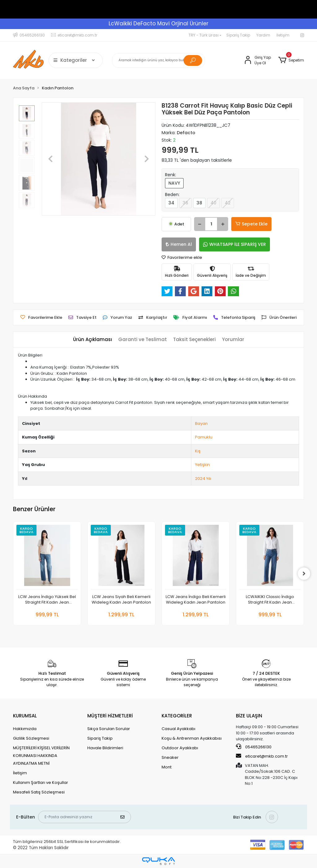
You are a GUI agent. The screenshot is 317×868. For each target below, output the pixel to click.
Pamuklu (204, 437)
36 (185, 203)
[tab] (93, 340)
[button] (291, 60)
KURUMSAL (25, 716)
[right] (304, 574)
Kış (198, 451)
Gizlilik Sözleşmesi (31, 738)
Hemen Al (179, 244)
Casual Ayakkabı (178, 729)
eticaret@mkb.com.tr (262, 756)
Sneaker (170, 757)
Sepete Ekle (251, 224)
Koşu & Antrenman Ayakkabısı (192, 738)
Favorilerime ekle (182, 257)
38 (199, 203)
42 (228, 203)
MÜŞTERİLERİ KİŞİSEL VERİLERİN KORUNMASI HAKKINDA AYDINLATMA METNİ (41, 756)
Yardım (263, 35)
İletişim (283, 35)
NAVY (174, 183)
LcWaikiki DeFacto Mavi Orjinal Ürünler (158, 24)
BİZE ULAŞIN (249, 716)
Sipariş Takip (238, 35)
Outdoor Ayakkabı (180, 748)
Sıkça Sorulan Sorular (109, 729)
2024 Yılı (203, 479)
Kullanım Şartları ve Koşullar (41, 782)
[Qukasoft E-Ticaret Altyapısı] (158, 861)
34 (171, 203)
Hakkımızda (25, 729)
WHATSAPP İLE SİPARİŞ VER (234, 244)
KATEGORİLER (177, 716)
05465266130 (254, 747)
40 (213, 203)
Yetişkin (202, 465)
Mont (167, 767)
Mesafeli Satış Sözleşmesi (39, 792)
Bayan (201, 423)
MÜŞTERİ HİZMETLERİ (110, 716)
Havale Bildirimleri (105, 748)
